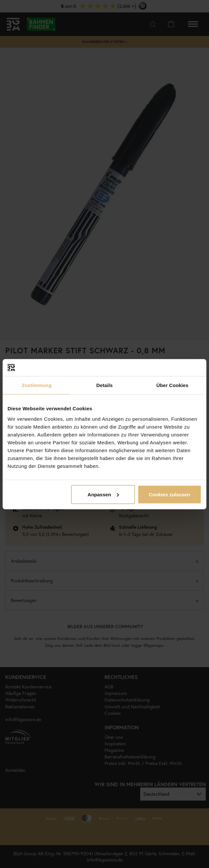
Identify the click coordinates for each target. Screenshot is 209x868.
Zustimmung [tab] (37, 385)
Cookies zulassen (169, 494)
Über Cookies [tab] (172, 385)
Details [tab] (104, 385)
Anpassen (103, 494)
